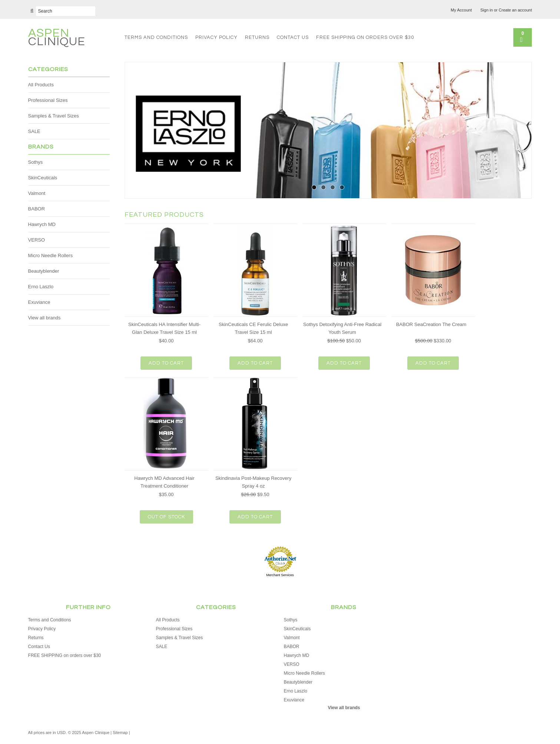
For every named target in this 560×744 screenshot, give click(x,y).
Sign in (487, 10)
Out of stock (166, 517)
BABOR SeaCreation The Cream (431, 324)
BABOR (37, 209)
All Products (41, 85)
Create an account (516, 10)
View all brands (44, 318)
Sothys (36, 162)
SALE (34, 131)
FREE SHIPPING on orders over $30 (365, 37)
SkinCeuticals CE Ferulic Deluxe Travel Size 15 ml (253, 328)
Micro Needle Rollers (51, 255)
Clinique (57, 38)
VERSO (37, 240)
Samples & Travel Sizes (54, 116)
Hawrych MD (42, 224)
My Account (461, 10)
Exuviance (39, 302)
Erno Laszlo (41, 287)
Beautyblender (44, 271)
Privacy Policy (216, 37)
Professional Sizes (48, 100)
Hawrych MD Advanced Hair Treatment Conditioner (164, 482)
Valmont (37, 193)
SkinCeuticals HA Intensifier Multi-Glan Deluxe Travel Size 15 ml (164, 328)
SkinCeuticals (43, 178)
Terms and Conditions (156, 37)
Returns (257, 37)
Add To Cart (166, 363)
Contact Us (293, 37)
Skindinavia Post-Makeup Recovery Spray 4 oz (253, 482)
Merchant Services (280, 575)
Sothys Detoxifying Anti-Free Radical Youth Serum (342, 328)
